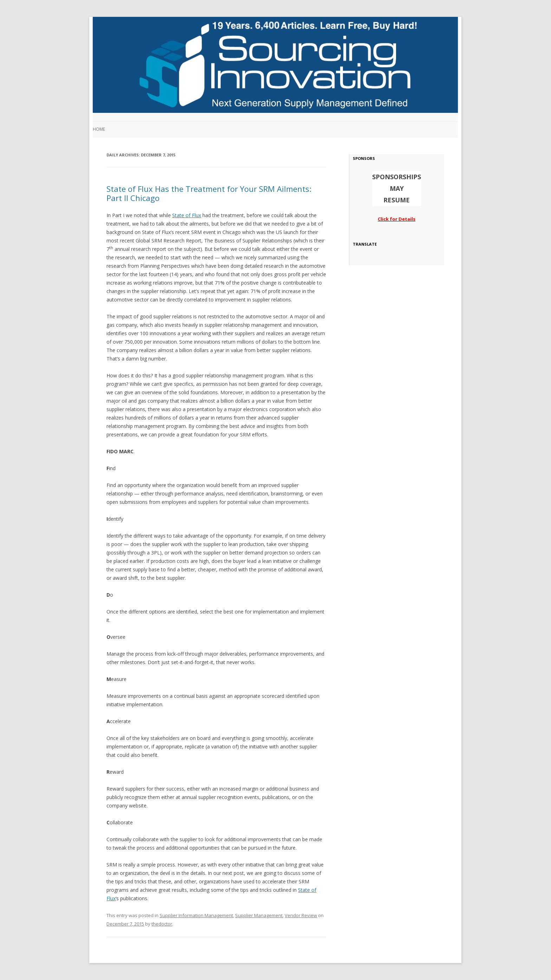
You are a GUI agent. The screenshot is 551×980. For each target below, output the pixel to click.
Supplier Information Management (196, 915)
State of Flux (187, 215)
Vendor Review (301, 915)
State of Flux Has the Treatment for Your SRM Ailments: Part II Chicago (209, 193)
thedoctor (162, 924)
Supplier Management (259, 915)
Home (99, 129)
